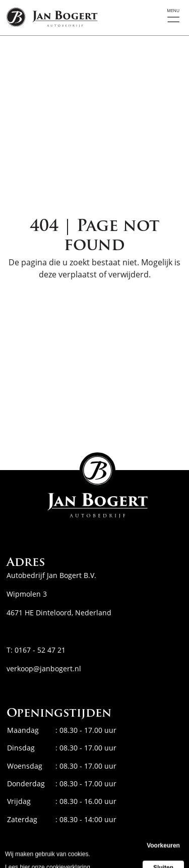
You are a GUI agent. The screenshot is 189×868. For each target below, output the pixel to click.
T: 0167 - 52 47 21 (36, 650)
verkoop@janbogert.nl (44, 669)
